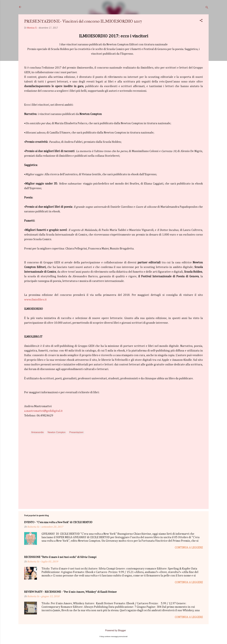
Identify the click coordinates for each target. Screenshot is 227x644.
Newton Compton (57, 432)
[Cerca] (207, 8)
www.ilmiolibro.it (35, 300)
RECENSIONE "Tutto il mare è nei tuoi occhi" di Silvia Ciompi (60, 557)
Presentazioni (76, 432)
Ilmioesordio (37, 432)
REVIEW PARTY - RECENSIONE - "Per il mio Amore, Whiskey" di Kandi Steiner (70, 592)
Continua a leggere (189, 548)
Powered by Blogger (114, 630)
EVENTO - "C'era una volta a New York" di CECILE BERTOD (58, 522)
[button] (201, 21)
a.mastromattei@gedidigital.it (43, 411)
